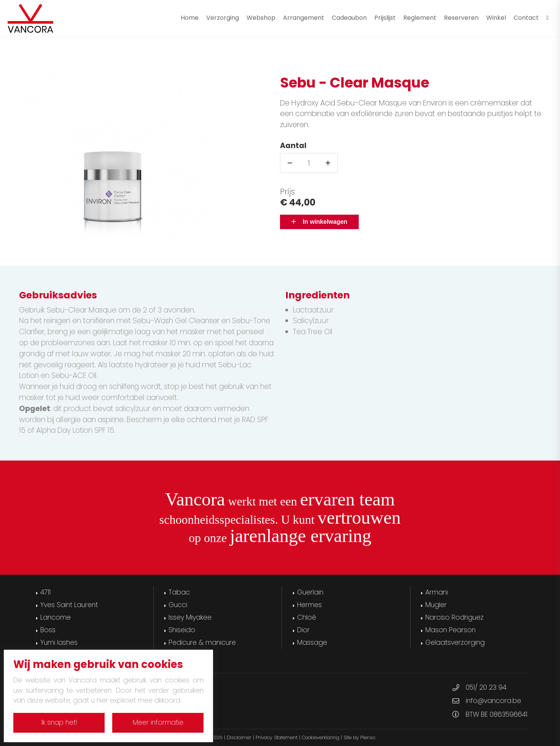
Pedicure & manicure (202, 642)
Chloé (307, 617)
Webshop (261, 18)
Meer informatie (158, 722)
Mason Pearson (450, 630)
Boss (48, 630)
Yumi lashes (59, 642)
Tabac (179, 592)
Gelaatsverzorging (455, 642)
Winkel (496, 18)
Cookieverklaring (321, 737)
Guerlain (310, 592)
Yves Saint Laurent (69, 605)
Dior (303, 630)
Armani (437, 592)
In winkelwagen (319, 222)
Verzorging (223, 18)
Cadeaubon (349, 18)
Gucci (178, 605)
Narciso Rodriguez (454, 617)
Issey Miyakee (190, 617)
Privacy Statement (277, 737)
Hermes (309, 605)
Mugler (436, 605)
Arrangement (304, 18)
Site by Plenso (359, 737)
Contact (526, 18)
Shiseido (182, 630)
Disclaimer (239, 737)
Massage (312, 642)
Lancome (56, 617)
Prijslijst (385, 18)
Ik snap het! (59, 722)
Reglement (420, 18)
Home (190, 18)
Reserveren (461, 18)
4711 (45, 592)
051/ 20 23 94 (486, 687)
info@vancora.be (493, 701)
